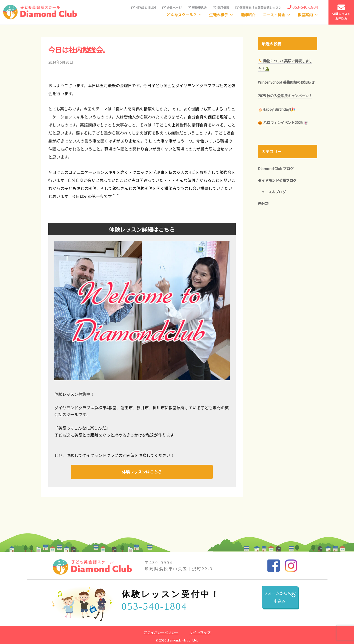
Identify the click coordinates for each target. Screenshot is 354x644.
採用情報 (221, 7)
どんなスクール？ (182, 15)
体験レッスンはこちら (142, 471)
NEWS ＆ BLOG (144, 7)
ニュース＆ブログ (272, 192)
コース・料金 (274, 15)
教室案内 (305, 15)
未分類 (263, 203)
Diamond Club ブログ (276, 168)
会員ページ (172, 7)
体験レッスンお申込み (341, 12)
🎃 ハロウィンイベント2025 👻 (283, 122)
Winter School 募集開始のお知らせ (286, 82)
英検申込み (197, 7)
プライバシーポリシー (161, 631)
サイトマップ (200, 631)
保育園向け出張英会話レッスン (258, 7)
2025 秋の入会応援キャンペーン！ (285, 96)
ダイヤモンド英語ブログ (277, 180)
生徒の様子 (219, 15)
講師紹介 (248, 15)
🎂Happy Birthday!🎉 (277, 109)
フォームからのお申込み (267, 600)
